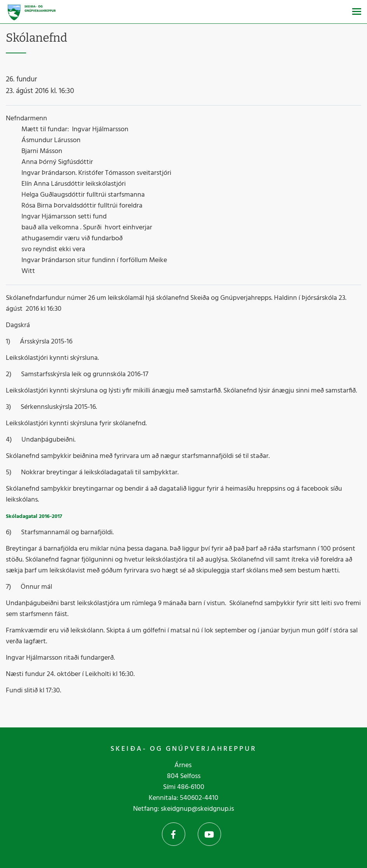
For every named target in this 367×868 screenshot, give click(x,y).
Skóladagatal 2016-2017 (34, 517)
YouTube (209, 834)
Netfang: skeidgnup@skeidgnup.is (183, 809)
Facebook (174, 834)
